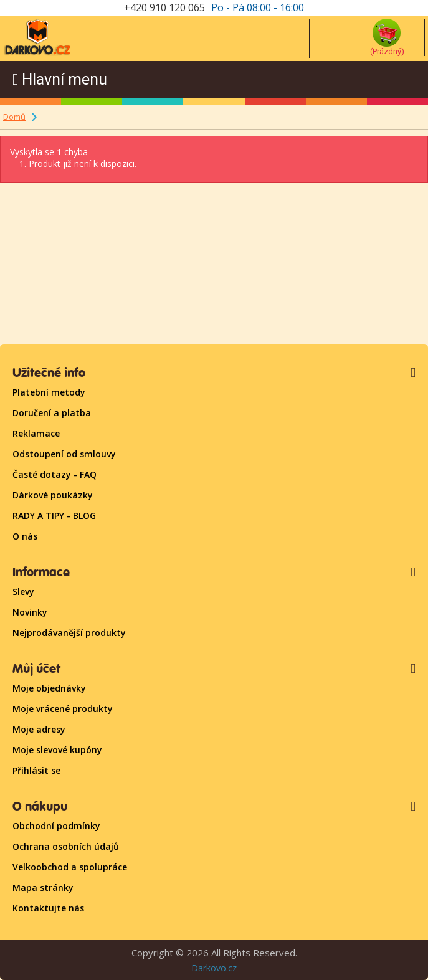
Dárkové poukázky (53, 495)
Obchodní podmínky (56, 826)
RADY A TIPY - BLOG (54, 516)
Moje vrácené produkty (63, 709)
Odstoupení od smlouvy (64, 454)
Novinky (30, 612)
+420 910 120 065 (164, 7)
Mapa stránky (43, 887)
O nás (25, 536)
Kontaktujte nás (48, 908)
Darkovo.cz (214, 968)
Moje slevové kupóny (57, 750)
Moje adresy (39, 729)
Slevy (23, 592)
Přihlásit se (36, 770)
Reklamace (36, 433)
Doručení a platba (52, 413)
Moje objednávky (49, 688)
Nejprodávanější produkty (69, 633)
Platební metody (49, 392)
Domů (14, 117)
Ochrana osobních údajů (66, 846)
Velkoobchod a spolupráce (70, 867)
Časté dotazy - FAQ (55, 474)
